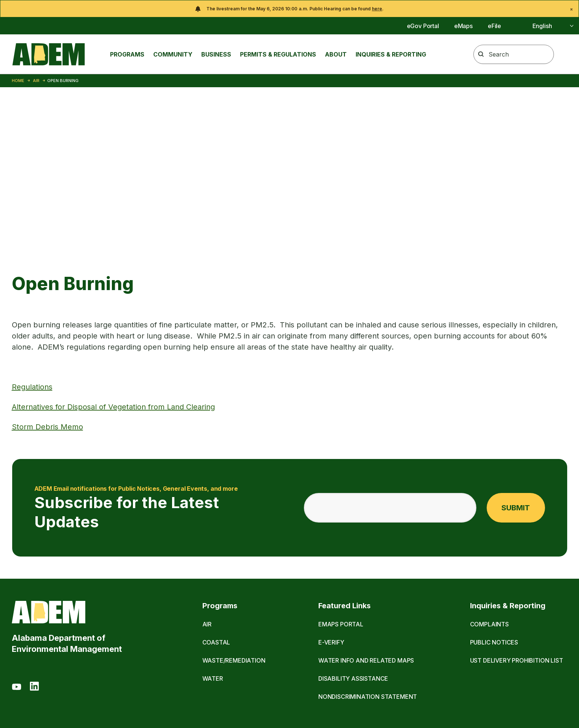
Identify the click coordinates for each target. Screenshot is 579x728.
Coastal (216, 642)
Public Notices (494, 642)
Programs (127, 54)
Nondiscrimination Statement (368, 697)
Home (18, 81)
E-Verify (331, 642)
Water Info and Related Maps (366, 660)
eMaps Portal (341, 624)
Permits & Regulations (278, 54)
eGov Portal (423, 26)
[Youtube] (17, 687)
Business (216, 54)
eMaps (463, 26)
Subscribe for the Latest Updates (160, 508)
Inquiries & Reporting (391, 54)
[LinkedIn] (34, 687)
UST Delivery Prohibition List (517, 660)
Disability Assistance (353, 678)
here (377, 9)
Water (213, 678)
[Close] (571, 9)
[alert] (289, 9)
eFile (494, 26)
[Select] (545, 26)
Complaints (489, 624)
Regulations (32, 387)
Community (173, 54)
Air (36, 81)
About (336, 54)
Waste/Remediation (234, 660)
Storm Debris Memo (47, 427)
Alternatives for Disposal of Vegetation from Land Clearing (113, 407)
